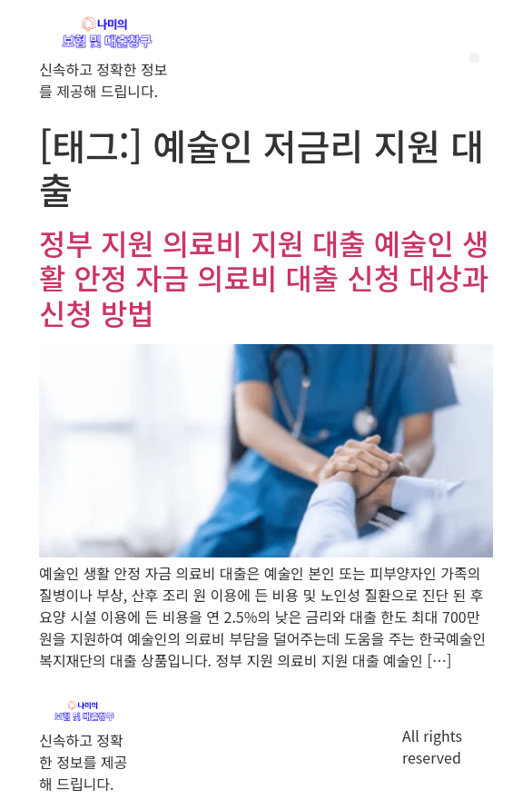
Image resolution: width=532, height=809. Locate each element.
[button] (474, 58)
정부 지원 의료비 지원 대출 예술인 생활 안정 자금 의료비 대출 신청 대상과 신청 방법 (264, 277)
